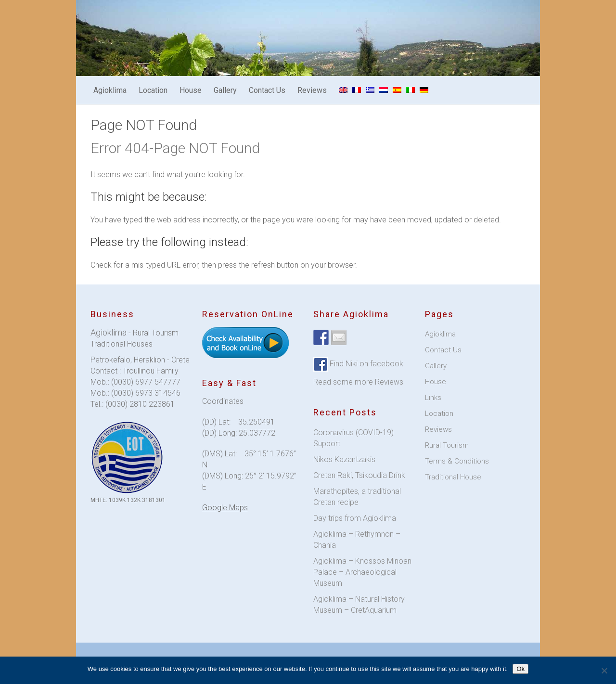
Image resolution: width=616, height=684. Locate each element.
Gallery (225, 90)
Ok (520, 669)
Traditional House (453, 477)
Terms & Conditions (457, 461)
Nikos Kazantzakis (344, 459)
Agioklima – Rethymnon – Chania (357, 540)
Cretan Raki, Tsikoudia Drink (359, 475)
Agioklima (110, 90)
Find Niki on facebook (366, 364)
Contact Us (267, 90)
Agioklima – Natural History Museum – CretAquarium (359, 605)
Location (153, 90)
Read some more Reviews (358, 382)
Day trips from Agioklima (355, 518)
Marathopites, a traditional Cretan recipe (357, 497)
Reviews (312, 90)
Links (433, 398)
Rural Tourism (447, 445)
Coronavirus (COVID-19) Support (353, 438)
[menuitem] (343, 90)
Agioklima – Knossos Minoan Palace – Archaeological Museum (362, 572)
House (191, 90)
